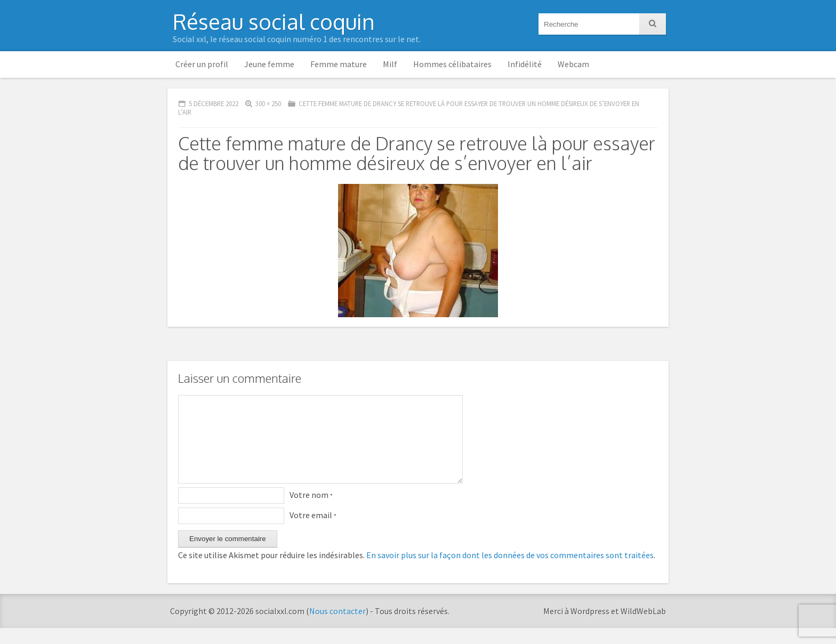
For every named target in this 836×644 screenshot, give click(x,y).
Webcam (573, 64)
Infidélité (525, 64)
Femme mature (339, 64)
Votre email (313, 531)
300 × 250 (268, 103)
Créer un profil (202, 64)
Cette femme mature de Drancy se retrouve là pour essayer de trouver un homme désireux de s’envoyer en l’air (409, 108)
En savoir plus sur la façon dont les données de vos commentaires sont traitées (510, 571)
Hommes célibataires (452, 64)
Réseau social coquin (274, 21)
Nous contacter (337, 627)
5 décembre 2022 (214, 103)
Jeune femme (269, 64)
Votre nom (311, 511)
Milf (390, 64)
